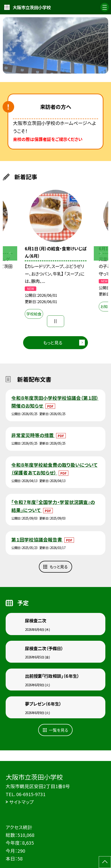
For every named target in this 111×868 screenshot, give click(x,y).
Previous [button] (10, 253)
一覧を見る (58, 730)
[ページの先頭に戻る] (105, 862)
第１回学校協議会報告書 (37, 539)
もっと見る (53, 343)
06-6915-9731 (31, 794)
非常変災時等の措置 (33, 435)
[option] (55, 45)
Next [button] (101, 253)
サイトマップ (21, 802)
